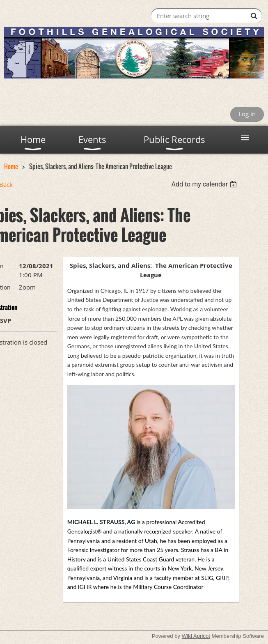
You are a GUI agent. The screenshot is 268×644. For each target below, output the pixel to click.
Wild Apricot (196, 636)
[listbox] (205, 184)
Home (11, 166)
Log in (247, 114)
